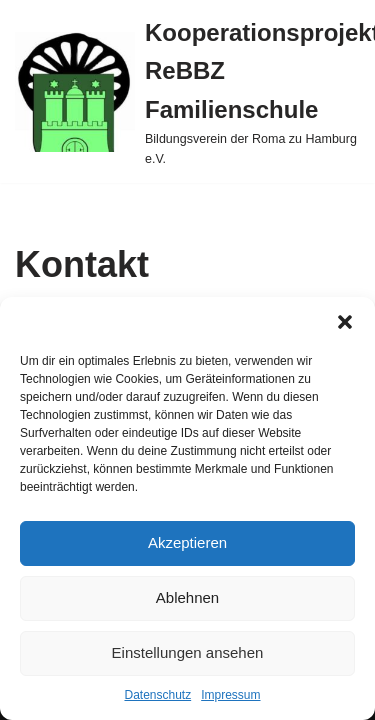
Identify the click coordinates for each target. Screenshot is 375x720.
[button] (345, 322)
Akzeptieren (187, 542)
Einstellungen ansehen (188, 652)
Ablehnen (187, 597)
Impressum (230, 695)
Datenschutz (157, 695)
